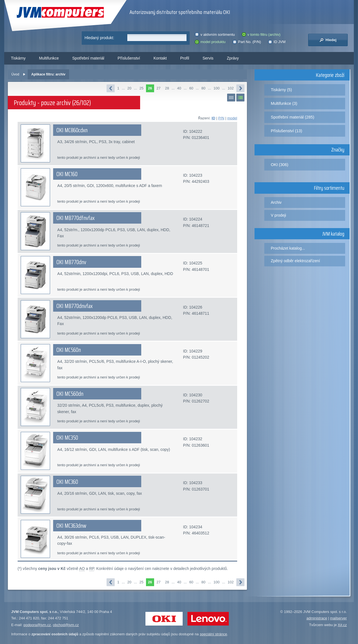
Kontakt (160, 58)
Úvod (15, 74)
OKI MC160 (67, 174)
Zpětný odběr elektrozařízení (295, 261)
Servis (208, 58)
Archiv (276, 202)
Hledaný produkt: (99, 38)
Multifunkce (49, 58)
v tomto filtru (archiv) (261, 35)
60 (191, 88)
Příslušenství (129, 58)
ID (214, 118)
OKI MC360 (67, 482)
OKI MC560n (69, 350)
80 (203, 88)
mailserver (338, 618)
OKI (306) (279, 165)
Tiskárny (18, 58)
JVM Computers (60, 12)
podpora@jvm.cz (37, 625)
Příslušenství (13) (286, 131)
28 (167, 88)
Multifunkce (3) (284, 103)
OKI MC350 (67, 438)
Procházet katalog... (288, 248)
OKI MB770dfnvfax (76, 218)
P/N (221, 118)
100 (216, 88)
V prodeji (278, 215)
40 (179, 88)
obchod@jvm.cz (66, 625)
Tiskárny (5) (281, 90)
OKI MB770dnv (71, 262)
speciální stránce (213, 634)
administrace (317, 618)
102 (231, 88)
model (232, 118)
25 (142, 88)
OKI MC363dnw (71, 526)
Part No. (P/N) (247, 42)
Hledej (328, 40)
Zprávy (233, 58)
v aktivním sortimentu (215, 35)
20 (129, 88)
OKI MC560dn (70, 394)
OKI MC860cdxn (72, 130)
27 (159, 88)
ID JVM (277, 42)
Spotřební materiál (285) (292, 117)
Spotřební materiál (88, 58)
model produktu (210, 42)
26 (150, 88)
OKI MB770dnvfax (75, 306)
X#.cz (342, 625)
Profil (185, 58)
